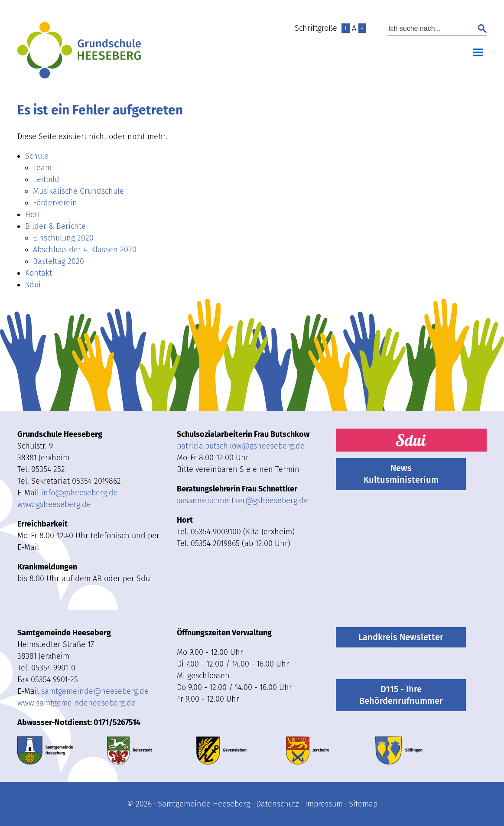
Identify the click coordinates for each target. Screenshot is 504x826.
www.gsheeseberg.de (54, 504)
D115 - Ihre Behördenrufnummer (401, 695)
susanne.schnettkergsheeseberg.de (242, 501)
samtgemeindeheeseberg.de (95, 691)
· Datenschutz (275, 804)
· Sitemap (360, 804)
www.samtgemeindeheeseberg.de (76, 703)
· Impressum (321, 804)
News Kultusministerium (401, 474)
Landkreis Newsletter (401, 637)
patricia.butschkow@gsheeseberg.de (241, 446)
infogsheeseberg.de (80, 493)
